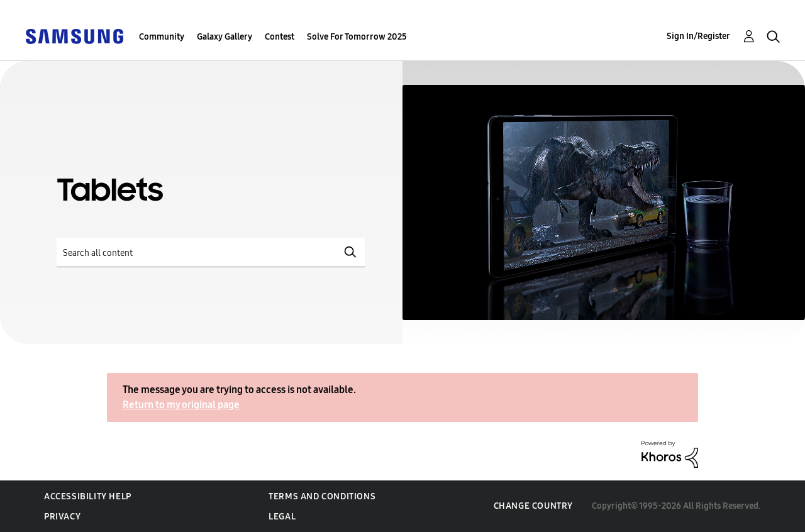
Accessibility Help (88, 496)
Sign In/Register (698, 36)
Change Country (533, 506)
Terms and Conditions (322, 496)
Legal (282, 517)
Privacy (62, 517)
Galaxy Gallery (225, 37)
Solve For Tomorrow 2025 (357, 37)
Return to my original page (181, 405)
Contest (280, 37)
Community (162, 37)
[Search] (211, 252)
